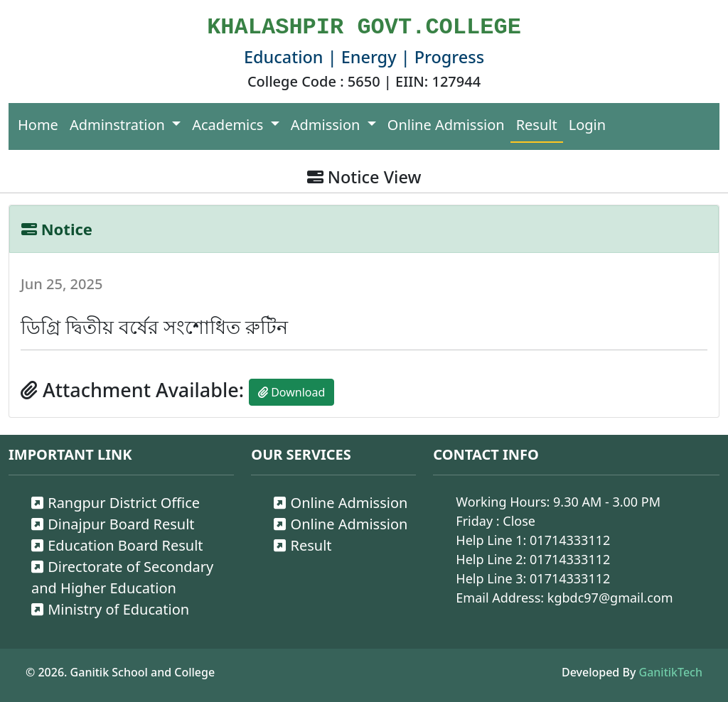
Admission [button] (327, 125)
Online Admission (446, 125)
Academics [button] (229, 125)
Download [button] (291, 392)
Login (587, 125)
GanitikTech (671, 672)
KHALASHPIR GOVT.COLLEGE (364, 27)
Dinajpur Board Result (113, 524)
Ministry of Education (110, 609)
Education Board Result (117, 545)
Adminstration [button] (119, 125)
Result (537, 125)
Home (38, 125)
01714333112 (570, 540)
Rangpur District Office (116, 503)
